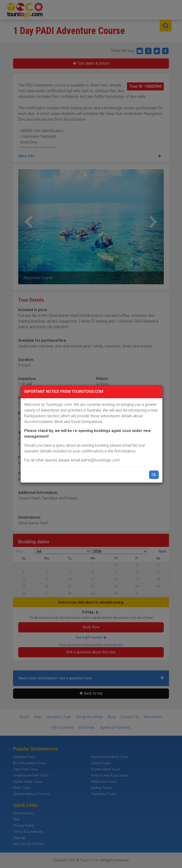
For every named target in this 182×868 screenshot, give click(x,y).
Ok (154, 475)
